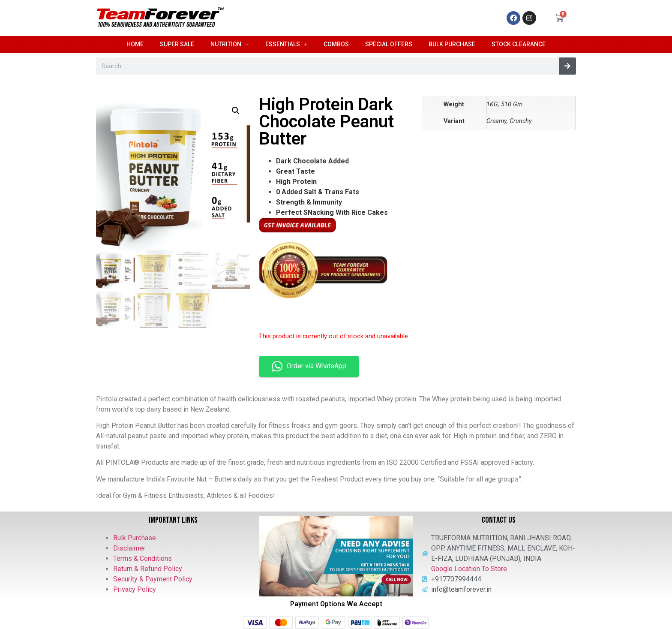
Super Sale (177, 44)
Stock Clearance (519, 44)
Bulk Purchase (452, 44)
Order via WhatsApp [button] (309, 366)
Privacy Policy (135, 589)
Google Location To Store (469, 569)
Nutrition (230, 45)
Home (135, 44)
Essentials (286, 45)
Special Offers (389, 44)
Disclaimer (129, 548)
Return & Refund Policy (148, 569)
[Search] (567, 66)
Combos (336, 44)
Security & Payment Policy (153, 579)
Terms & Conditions (142, 558)
